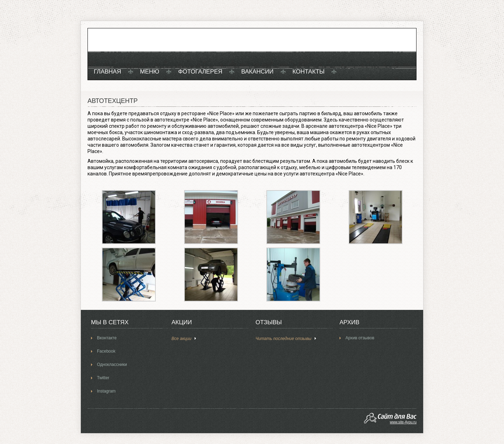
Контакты (309, 72)
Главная (107, 72)
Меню (150, 72)
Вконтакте (107, 338)
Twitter (103, 378)
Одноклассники (112, 365)
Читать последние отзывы (283, 339)
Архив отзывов (360, 338)
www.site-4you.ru (403, 422)
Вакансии (257, 72)
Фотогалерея (200, 72)
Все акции (181, 339)
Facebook (106, 351)
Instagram (106, 391)
